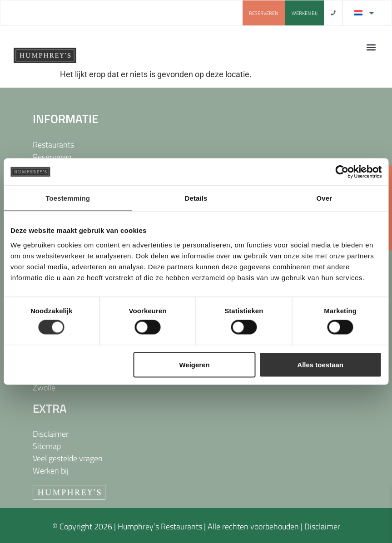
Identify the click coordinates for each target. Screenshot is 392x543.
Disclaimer (51, 434)
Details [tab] (196, 198)
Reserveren (52, 157)
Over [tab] (325, 198)
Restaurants (53, 145)
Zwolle (44, 388)
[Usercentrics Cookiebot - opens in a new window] (342, 172)
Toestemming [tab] (68, 198)
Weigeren (194, 364)
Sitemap (47, 446)
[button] (371, 47)
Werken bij (51, 471)
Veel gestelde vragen (68, 458)
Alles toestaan (320, 364)
